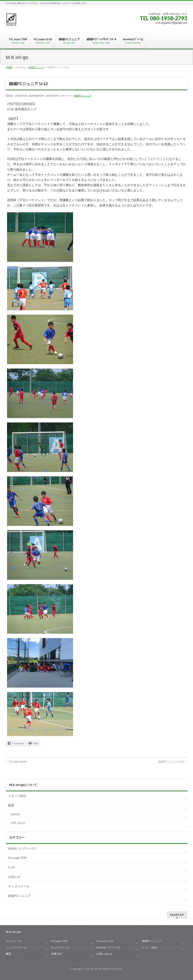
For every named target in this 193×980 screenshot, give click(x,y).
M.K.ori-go (91, 969)
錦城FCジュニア (83, 96)
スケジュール (14, 941)
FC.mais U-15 (105, 941)
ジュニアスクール (16, 947)
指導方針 (16, 814)
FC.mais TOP (17, 858)
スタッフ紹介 (17, 796)
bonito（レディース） (23, 848)
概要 (11, 805)
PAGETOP (177, 915)
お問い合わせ (18, 823)
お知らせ (14, 877)
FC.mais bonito (16, 762)
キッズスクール (19, 886)
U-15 (11, 867)
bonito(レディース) (108, 947)
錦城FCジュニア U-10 (173, 762)
